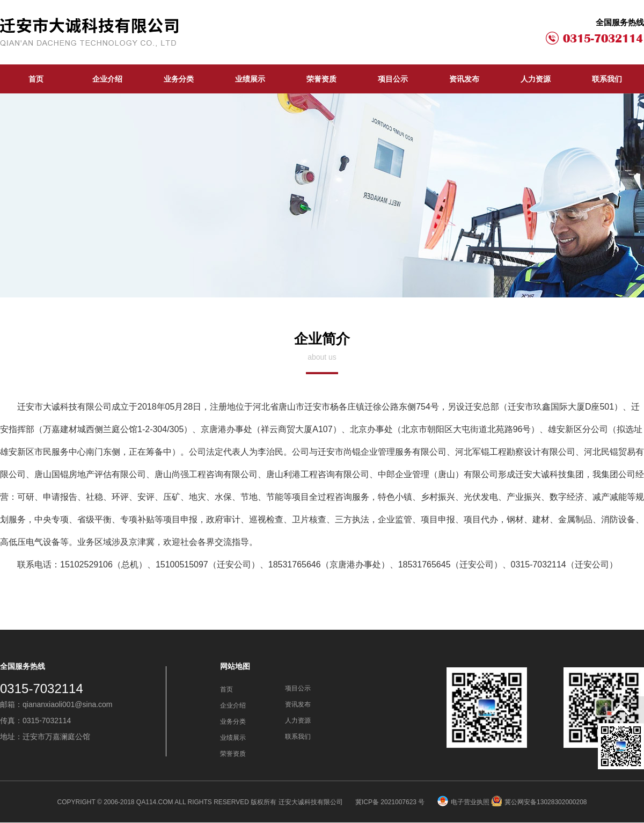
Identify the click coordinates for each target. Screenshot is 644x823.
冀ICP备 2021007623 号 (391, 802)
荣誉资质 (321, 79)
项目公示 (393, 79)
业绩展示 (250, 79)
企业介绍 (107, 79)
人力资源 (536, 79)
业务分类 (179, 79)
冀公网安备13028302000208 (539, 802)
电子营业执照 (463, 802)
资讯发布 (464, 79)
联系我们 (607, 79)
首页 (36, 79)
